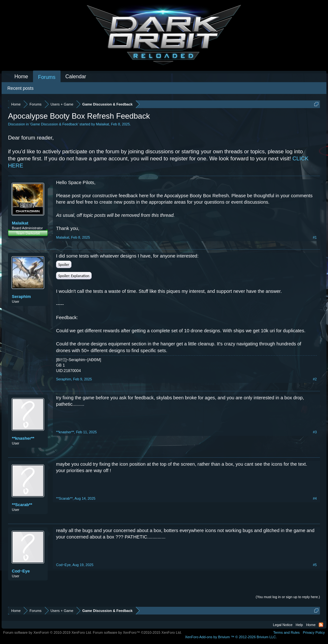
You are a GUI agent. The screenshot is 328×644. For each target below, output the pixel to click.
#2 (315, 379)
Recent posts (20, 88)
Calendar (76, 76)
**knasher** (23, 438)
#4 (315, 498)
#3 (315, 432)
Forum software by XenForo (48, 632)
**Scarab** (22, 505)
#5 (315, 565)
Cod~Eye (21, 571)
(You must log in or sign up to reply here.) (288, 597)
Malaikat (102, 124)
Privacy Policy (314, 632)
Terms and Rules (287, 632)
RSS (321, 625)
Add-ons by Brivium (231, 637)
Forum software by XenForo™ (137, 632)
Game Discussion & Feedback (54, 124)
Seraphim (21, 297)
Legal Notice (283, 625)
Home (21, 76)
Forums (47, 77)
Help (299, 625)
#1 (315, 237)
